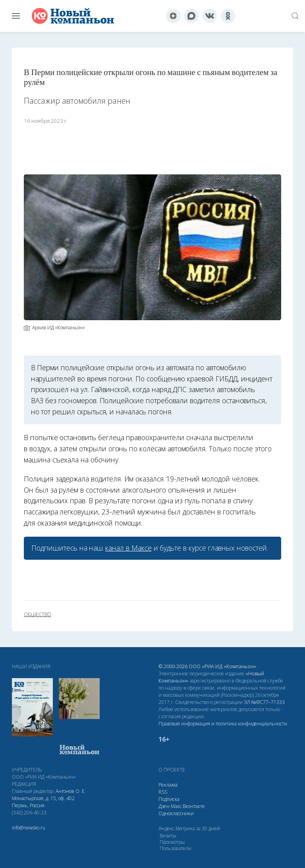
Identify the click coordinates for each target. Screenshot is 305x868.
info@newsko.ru (29, 828)
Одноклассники (176, 813)
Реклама (168, 785)
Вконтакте (194, 806)
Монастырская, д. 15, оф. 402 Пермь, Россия (43, 802)
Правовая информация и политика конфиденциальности (223, 724)
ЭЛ (264, 702)
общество (38, 615)
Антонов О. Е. (71, 791)
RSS (163, 792)
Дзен (164, 806)
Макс (176, 806)
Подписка (169, 799)
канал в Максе (128, 548)
